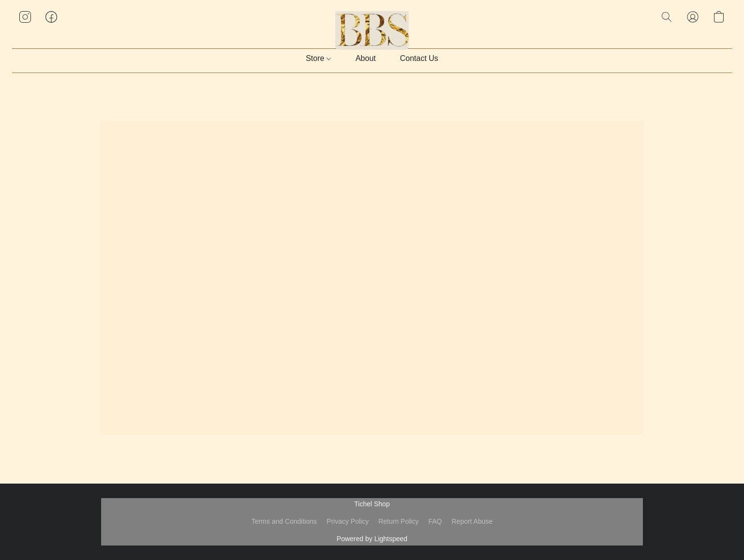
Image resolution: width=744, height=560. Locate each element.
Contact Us (419, 58)
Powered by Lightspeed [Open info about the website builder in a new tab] (372, 539)
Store (318, 58)
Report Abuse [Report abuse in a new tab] (472, 521)
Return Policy (398, 521)
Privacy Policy (348, 521)
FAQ (435, 521)
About (366, 58)
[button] (372, 27)
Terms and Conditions (284, 521)
